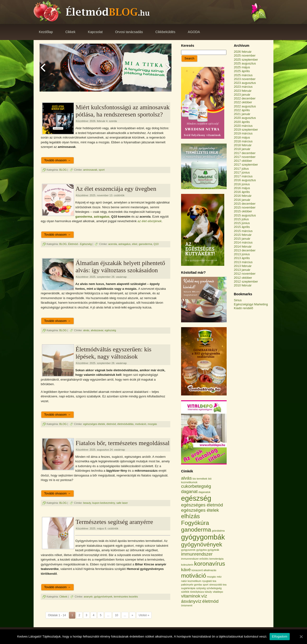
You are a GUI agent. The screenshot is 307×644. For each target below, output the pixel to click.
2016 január (242, 200)
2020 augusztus (245, 118)
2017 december (245, 153)
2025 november (245, 55)
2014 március (243, 242)
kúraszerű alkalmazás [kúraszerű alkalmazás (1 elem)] (204, 570)
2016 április (242, 192)
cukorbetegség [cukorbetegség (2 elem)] (196, 486)
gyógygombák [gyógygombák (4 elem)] (203, 537)
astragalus (102, 217)
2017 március (243, 176)
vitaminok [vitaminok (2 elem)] (191, 596)
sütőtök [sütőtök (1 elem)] (185, 592)
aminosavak (90, 170)
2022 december (245, 98)
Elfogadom (280, 636)
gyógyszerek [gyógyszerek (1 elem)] (188, 550)
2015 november (245, 207)
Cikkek (63, 596)
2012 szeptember (246, 281)
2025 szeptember (246, 60)
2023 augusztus (245, 83)
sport (102, 170)
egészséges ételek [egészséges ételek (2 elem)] (200, 510)
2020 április (242, 122)
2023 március (243, 87)
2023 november (245, 79)
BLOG (63, 170)
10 (116, 615)
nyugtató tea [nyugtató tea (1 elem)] (209, 581)
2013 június (242, 254)
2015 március (243, 231)
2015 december (245, 204)
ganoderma (84, 217)
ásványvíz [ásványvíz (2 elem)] (191, 601)
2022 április (242, 110)
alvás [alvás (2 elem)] (186, 478)
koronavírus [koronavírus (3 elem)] (210, 564)
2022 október (243, 102)
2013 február (243, 266)
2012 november (245, 274)
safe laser (122, 503)
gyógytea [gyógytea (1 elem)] (201, 550)
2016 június (242, 184)
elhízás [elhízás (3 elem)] (190, 516)
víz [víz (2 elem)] (204, 596)
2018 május (242, 137)
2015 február (243, 235)
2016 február (243, 196)
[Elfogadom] (301, 637)
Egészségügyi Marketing (251, 304)
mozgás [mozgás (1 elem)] (211, 577)
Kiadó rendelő (243, 308)
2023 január (242, 95)
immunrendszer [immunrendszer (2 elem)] (197, 554)
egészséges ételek (94, 424)
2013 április (242, 258)
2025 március (243, 75)
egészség (110, 330)
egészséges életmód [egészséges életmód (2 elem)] (202, 505)
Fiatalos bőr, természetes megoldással (123, 443)
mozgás (152, 424)
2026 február (243, 52)
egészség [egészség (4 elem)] (196, 498)
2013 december (245, 250)
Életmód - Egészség (80, 244)
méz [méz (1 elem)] (219, 577)
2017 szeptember (246, 165)
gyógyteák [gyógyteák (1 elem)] (213, 550)
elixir (135, 244)
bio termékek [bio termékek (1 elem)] (200, 479)
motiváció (141, 424)
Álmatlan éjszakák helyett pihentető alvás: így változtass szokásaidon (120, 267)
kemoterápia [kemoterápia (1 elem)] (216, 559)
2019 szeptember (246, 130)
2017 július (241, 169)
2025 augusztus (245, 63)
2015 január (242, 239)
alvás (86, 330)
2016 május (242, 188)
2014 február (243, 247)
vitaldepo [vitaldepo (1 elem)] (218, 592)
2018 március (243, 141)
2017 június (242, 172)
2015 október (243, 211)
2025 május (242, 67)
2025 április (242, 71)
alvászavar (97, 330)
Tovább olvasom (57, 160)
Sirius (238, 300)
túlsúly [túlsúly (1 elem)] (208, 592)
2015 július (241, 219)
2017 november (245, 157)
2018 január (242, 149)
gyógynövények (103, 596)
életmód (111, 424)
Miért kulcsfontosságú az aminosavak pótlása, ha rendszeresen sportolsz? (123, 111)
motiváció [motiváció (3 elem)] (194, 576)
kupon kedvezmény (104, 503)
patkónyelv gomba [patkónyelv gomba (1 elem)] (192, 585)
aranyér (88, 596)
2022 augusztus (245, 106)
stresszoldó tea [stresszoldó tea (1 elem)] (218, 585)
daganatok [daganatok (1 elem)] (204, 492)
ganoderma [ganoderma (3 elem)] (196, 530)
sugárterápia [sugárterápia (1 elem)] (188, 588)
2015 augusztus (245, 215)
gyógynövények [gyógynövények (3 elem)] (202, 544)
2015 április (242, 227)
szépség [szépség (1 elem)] (201, 588)
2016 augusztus (245, 180)
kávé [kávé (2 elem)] (186, 570)
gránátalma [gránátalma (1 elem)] (218, 531)
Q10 (156, 244)
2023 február (243, 91)
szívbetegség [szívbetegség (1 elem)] (214, 588)
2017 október (243, 161)
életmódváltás (125, 424)
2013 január (242, 270)
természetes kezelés (126, 596)
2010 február (243, 285)
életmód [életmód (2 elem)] (210, 601)
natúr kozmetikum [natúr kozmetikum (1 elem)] (191, 581)
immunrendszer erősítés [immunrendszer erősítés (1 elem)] (195, 559)
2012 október (243, 278)
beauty (87, 503)
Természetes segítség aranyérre (114, 522)
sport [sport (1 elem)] (206, 585)
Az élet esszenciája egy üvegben (116, 189)
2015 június (242, 223)
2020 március (243, 126)
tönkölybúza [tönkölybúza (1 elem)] (197, 592)
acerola (112, 244)
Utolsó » (144, 615)
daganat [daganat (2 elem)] (189, 491)
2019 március (243, 133)
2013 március (243, 262)
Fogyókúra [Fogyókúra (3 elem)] (195, 523)
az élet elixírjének (149, 221)
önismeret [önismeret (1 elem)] (187, 605)
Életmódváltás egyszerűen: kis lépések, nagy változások (113, 353)
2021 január (242, 114)
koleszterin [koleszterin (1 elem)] (187, 565)
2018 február (243, 145)
